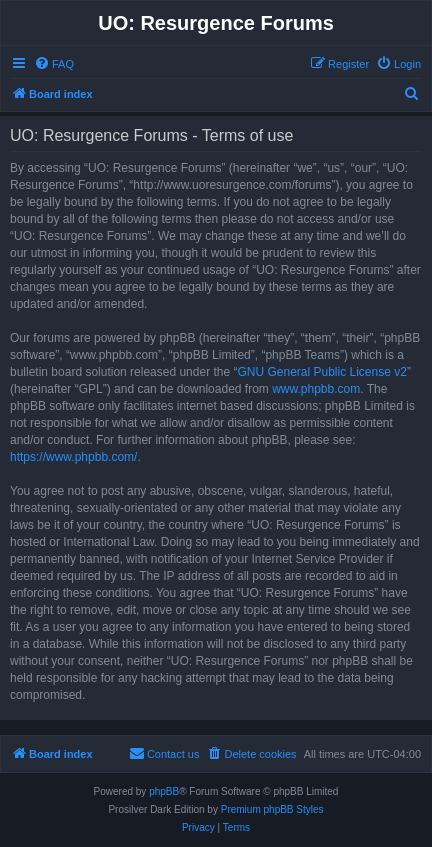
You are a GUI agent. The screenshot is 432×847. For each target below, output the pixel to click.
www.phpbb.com (316, 389)
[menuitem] (54, 64)
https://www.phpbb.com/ (73, 457)
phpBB (164, 791)
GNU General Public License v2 (321, 372)
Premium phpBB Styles (272, 809)
